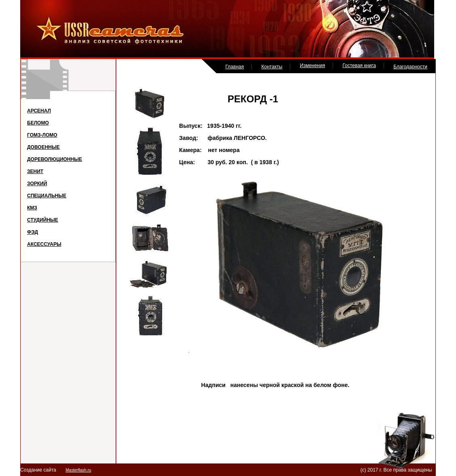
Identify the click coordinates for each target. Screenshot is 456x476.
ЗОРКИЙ (37, 184)
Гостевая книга (359, 66)
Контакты (272, 67)
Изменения (312, 66)
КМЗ (32, 208)
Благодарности (410, 67)
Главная (235, 67)
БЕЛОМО (38, 123)
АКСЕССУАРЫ (44, 244)
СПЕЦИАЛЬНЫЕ (47, 196)
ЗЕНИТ (35, 171)
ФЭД (33, 232)
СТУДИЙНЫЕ (43, 220)
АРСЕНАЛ (39, 111)
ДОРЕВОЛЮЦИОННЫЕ (55, 159)
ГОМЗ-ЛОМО (42, 135)
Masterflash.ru (78, 470)
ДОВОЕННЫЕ (43, 147)
